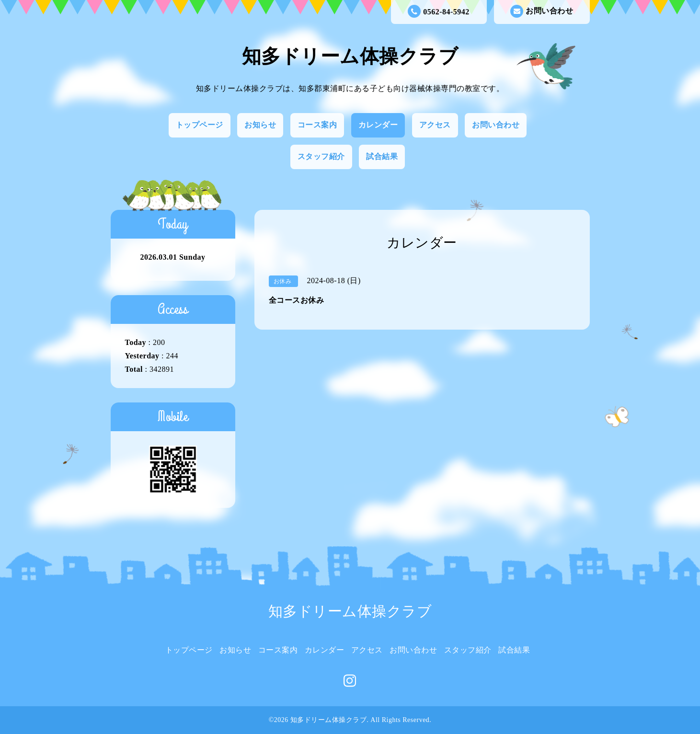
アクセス (435, 125)
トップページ (200, 125)
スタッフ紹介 (321, 156)
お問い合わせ (542, 11)
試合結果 (382, 156)
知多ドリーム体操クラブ (350, 56)
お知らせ (260, 125)
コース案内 (317, 125)
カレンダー (378, 125)
